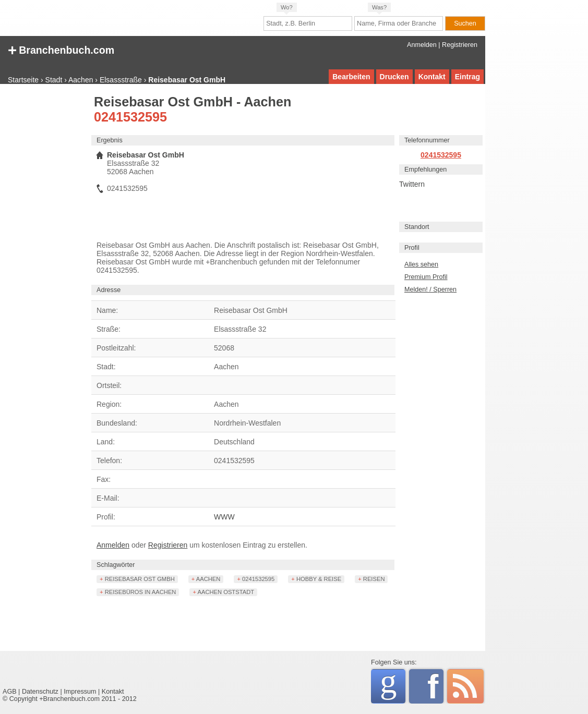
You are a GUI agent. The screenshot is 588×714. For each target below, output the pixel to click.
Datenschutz (40, 692)
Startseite (23, 80)
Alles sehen (421, 264)
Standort (417, 227)
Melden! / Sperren (430, 289)
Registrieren (460, 45)
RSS (465, 686)
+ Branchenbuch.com (61, 49)
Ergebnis (110, 140)
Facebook (435, 686)
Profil (412, 248)
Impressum (80, 692)
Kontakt (432, 77)
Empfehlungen (425, 170)
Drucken (394, 77)
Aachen (81, 80)
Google (393, 685)
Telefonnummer (427, 140)
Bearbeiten (351, 77)
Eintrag (467, 77)
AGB (10, 692)
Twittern (412, 184)
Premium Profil (426, 277)
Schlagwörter (116, 565)
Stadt (54, 80)
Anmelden (422, 45)
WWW (224, 517)
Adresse (109, 290)
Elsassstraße (121, 80)
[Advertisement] (44, 253)
